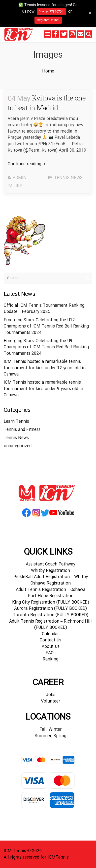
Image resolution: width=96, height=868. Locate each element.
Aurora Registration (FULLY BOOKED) (50, 609)
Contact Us (50, 640)
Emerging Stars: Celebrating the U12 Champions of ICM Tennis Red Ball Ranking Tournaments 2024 (46, 327)
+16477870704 (51, 12)
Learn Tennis (16, 422)
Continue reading (27, 164)
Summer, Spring (50, 736)
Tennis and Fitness (22, 430)
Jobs (51, 695)
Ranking (50, 659)
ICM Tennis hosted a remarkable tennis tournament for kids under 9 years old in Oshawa (43, 389)
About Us (51, 647)
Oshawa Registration (51, 583)
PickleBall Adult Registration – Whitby (51, 577)
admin (20, 178)
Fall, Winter (51, 730)
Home (48, 71)
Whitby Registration (50, 571)
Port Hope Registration (51, 596)
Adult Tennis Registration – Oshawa (51, 590)
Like (15, 186)
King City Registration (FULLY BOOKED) (51, 602)
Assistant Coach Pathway (50, 564)
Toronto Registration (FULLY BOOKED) (51, 615)
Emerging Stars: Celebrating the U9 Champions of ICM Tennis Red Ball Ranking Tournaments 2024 (46, 347)
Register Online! (48, 20)
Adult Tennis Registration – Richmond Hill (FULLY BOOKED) (50, 625)
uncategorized (18, 446)
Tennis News (68, 178)
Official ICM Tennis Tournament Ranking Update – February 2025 (44, 309)
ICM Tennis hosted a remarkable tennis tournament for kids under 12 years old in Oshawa (45, 368)
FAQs (51, 653)
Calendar (50, 634)
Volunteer (51, 701)
